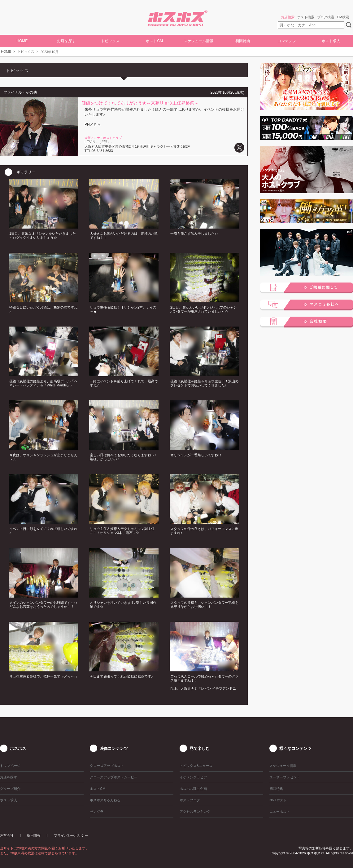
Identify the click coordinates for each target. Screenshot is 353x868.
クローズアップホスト (107, 766)
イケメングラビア (193, 777)
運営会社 (7, 835)
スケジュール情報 (198, 41)
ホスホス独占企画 (193, 789)
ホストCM (154, 41)
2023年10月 (50, 52)
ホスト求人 (331, 41)
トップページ (10, 766)
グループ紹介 (10, 789)
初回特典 (243, 41)
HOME (22, 41)
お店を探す (66, 41)
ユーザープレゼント (285, 777)
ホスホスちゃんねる (105, 800)
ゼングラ (97, 812)
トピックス (26, 51)
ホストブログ (190, 800)
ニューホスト (280, 812)
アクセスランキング (195, 812)
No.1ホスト (278, 800)
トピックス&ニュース (196, 766)
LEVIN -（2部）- (98, 142)
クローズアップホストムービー (114, 777)
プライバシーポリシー (71, 835)
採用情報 (34, 835)
